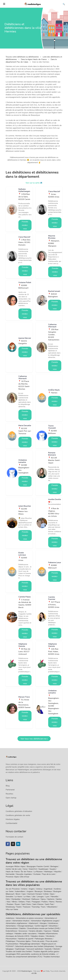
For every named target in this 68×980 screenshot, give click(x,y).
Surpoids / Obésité (52, 949)
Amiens (24, 889)
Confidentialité (11, 823)
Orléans (22, 902)
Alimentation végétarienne (16, 923)
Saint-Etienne (38, 904)
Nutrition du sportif (26, 939)
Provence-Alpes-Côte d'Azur (17, 877)
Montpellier (16, 899)
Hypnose (47, 931)
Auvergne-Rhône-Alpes (15, 866)
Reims (52, 902)
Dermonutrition (12, 928)
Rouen (17, 904)
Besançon (39, 891)
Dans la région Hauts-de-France (34, 59)
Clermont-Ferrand (34, 894)
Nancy (43, 899)
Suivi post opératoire (35, 949)
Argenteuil (48, 889)
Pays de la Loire (49, 874)
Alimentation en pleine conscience (29, 918)
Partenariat (10, 790)
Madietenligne (27, 971)
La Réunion (38, 872)
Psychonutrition (12, 944)
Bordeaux (48, 891)
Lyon (47, 897)
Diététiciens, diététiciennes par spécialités (33, 914)
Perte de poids (38, 941)
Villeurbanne (52, 907)
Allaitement (33, 923)
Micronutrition (11, 939)
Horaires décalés (36, 931)
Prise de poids (51, 941)
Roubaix (10, 904)
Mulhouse (35, 899)
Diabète (22, 928)
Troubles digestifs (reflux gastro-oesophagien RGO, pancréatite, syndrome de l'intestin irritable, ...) (33, 953)
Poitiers (45, 902)
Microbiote (50, 936)
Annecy (39, 889)
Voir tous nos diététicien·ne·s (34, 739)
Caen (24, 894)
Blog (8, 786)
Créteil (46, 894)
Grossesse (23, 931)
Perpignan (36, 902)
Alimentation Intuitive (21, 921)
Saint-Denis (26, 904)
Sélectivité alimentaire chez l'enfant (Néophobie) (35, 946)
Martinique (48, 872)
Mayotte (57, 872)
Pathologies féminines (44, 939)
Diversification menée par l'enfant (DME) (44, 928)
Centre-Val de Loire (13, 869)
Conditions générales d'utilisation (19, 811)
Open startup (11, 798)
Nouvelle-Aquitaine (24, 874)
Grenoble (9, 897)
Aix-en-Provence (13, 889)
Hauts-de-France (13, 872)
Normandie (10, 874)
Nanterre (51, 899)
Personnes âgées (24, 941)
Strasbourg (10, 907)
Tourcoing (36, 907)
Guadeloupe (43, 869)
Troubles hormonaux (52, 957)
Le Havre (18, 897)
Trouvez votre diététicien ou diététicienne (22, 57)
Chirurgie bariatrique (25, 926)
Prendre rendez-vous (25, 225)
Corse (25, 869)
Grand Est (33, 869)
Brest (18, 894)
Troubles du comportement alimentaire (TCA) (24, 957)
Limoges (40, 897)
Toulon (19, 907)
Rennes (59, 902)
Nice (9, 902)
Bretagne (54, 866)
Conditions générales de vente (18, 815)
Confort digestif (41, 926)
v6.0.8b (34, 973)
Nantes (59, 899)
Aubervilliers (20, 891)
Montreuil (26, 899)
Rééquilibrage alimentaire (30, 944)
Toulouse (27, 907)
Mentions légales (13, 819)
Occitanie (37, 874)
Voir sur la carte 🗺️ (34, 183)
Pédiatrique (10, 941)
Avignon (30, 891)
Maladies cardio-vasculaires (26, 934)
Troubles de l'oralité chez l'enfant (19, 952)
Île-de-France (27, 872)
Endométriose (11, 931)
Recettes (9, 794)
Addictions (10, 918)
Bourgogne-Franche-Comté (38, 866)
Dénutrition (53, 926)
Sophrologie (20, 949)
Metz (8, 899)
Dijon (52, 894)
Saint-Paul (49, 904)
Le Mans (27, 897)
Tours (43, 907)
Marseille (54, 897)
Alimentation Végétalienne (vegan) (45, 921)
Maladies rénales (38, 936)
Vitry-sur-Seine (12, 909)
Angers (32, 889)
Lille (34, 897)
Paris (28, 902)
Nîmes (14, 902)
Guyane (53, 869)
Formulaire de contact (14, 837)
